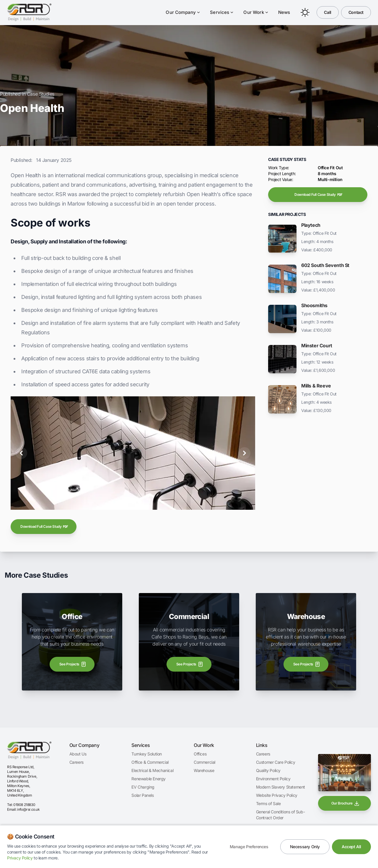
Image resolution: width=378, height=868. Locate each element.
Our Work (256, 12)
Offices (200, 754)
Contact (356, 12)
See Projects (73, 664)
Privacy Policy (20, 858)
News (284, 12)
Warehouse (204, 770)
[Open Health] (126, 502)
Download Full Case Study (44, 527)
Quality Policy (268, 770)
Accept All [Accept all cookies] (351, 847)
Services (222, 12)
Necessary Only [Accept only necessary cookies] (305, 847)
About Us (78, 754)
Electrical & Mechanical (152, 770)
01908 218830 (24, 805)
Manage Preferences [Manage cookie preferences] (249, 847)
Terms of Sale (268, 803)
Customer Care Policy (276, 762)
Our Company (183, 12)
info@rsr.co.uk (28, 809)
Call (328, 12)
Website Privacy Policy (277, 795)
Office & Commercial (150, 762)
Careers (76, 762)
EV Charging (143, 787)
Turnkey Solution (147, 754)
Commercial (205, 762)
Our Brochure (346, 803)
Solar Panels (142, 795)
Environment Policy (273, 779)
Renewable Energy (149, 779)
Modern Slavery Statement (281, 787)
